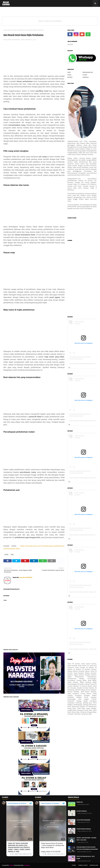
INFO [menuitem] (5, 10)
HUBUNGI (86, 77)
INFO (69, 72)
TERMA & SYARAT (83, 865)
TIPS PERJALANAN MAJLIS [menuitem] (77, 10)
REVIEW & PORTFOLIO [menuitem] (38, 10)
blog (12, 555)
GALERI (85, 75)
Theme (11, 865)
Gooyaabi (27, 865)
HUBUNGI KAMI (80, 802)
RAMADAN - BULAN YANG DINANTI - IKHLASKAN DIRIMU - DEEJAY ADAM (86, 839)
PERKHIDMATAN (88, 72)
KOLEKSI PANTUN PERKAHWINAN (83, 820)
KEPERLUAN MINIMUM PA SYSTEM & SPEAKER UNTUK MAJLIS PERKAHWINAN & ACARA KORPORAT (87, 848)
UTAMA (74, 865)
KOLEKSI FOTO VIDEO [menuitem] (56, 10)
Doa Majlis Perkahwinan (82, 811)
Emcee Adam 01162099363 (12, 40)
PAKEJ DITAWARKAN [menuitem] (19, 10)
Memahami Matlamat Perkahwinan (84, 829)
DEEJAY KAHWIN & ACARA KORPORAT (50, 21)
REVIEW (70, 77)
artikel (14, 30)
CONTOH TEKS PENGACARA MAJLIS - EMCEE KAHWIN (85, 858)
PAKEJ (69, 75)
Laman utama (7, 30)
